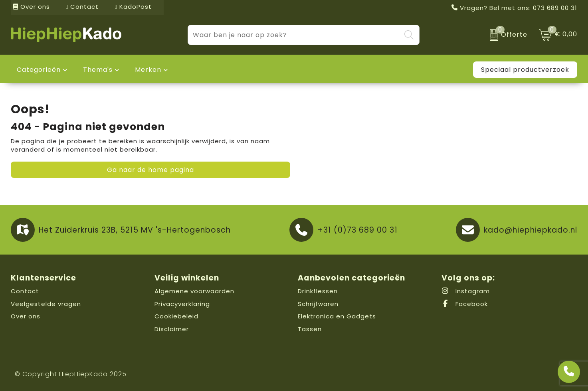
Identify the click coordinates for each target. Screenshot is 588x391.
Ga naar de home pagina (150, 170)
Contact (82, 7)
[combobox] (294, 35)
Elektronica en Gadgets (337, 316)
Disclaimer (172, 329)
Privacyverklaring (182, 304)
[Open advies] (569, 372)
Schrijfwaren (318, 304)
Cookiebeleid (176, 316)
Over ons (31, 7)
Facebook (465, 304)
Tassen (310, 329)
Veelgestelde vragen (46, 304)
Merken (148, 70)
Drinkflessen (318, 291)
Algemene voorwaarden (194, 291)
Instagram (466, 291)
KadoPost (133, 7)
